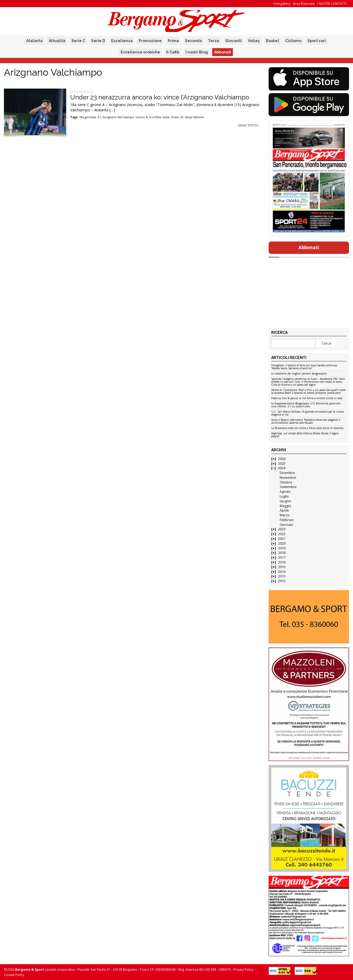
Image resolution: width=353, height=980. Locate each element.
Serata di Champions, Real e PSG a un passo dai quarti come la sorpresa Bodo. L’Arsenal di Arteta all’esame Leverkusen (308, 392)
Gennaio (286, 525)
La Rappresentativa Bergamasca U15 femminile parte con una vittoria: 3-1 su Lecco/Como (306, 405)
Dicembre (287, 473)
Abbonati (223, 52)
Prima (173, 41)
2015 (282, 567)
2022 (282, 534)
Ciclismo (293, 41)
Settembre (288, 487)
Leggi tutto (249, 125)
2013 (282, 576)
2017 (282, 557)
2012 (282, 581)
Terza (214, 41)
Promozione (150, 41)
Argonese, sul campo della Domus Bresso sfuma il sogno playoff (305, 435)
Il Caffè (173, 52)
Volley (254, 41)
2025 (282, 464)
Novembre (288, 478)
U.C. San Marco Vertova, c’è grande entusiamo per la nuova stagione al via (307, 413)
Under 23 (177, 117)
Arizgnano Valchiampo (118, 117)
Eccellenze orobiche (140, 52)
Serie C (78, 41)
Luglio (284, 496)
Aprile (284, 510)
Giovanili (234, 41)
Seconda (193, 41)
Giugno (285, 501)
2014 (282, 572)
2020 (282, 543)
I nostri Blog (197, 52)
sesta (166, 117)
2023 (282, 529)
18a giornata (87, 117)
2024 (282, 468)
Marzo (285, 515)
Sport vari (317, 41)
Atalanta (34, 41)
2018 (282, 553)
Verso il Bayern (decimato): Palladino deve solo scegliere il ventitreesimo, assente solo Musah (306, 421)
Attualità (57, 41)
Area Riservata (304, 4)
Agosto (285, 492)
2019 (282, 548)
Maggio (285, 506)
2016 (282, 562)
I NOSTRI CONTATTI (332, 4)
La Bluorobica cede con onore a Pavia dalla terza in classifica (307, 428)
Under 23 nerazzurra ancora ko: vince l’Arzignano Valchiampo (160, 97)
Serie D (98, 41)
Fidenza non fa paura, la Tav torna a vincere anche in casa (307, 398)
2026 (282, 459)
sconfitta (155, 117)
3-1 (99, 117)
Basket (273, 41)
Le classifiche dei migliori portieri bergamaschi (299, 374)
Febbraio (287, 520)
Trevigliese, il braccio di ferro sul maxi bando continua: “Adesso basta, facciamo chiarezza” (304, 367)
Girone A (142, 117)
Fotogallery (282, 4)
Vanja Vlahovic (195, 117)
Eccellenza (122, 41)
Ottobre (286, 482)
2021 (282, 539)
